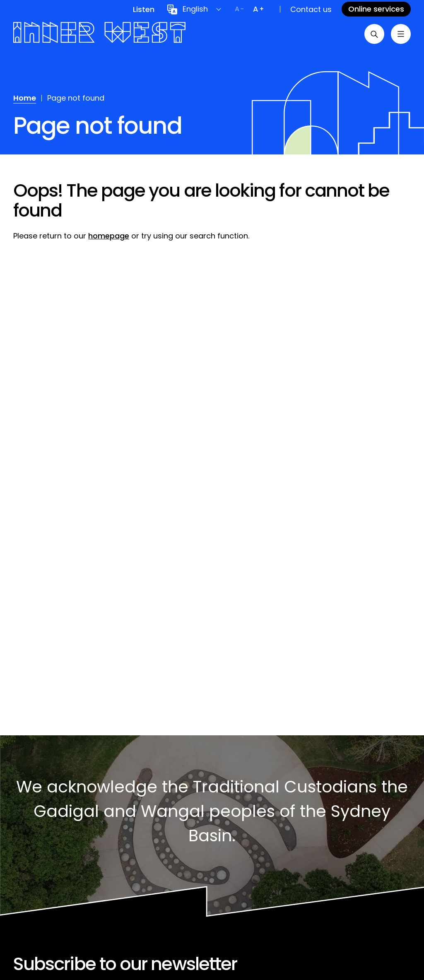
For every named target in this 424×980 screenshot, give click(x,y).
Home (25, 98)
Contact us (311, 9)
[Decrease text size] (239, 9)
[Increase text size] (258, 9)
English (195, 9)
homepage (109, 236)
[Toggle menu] (401, 34)
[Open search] (374, 34)
